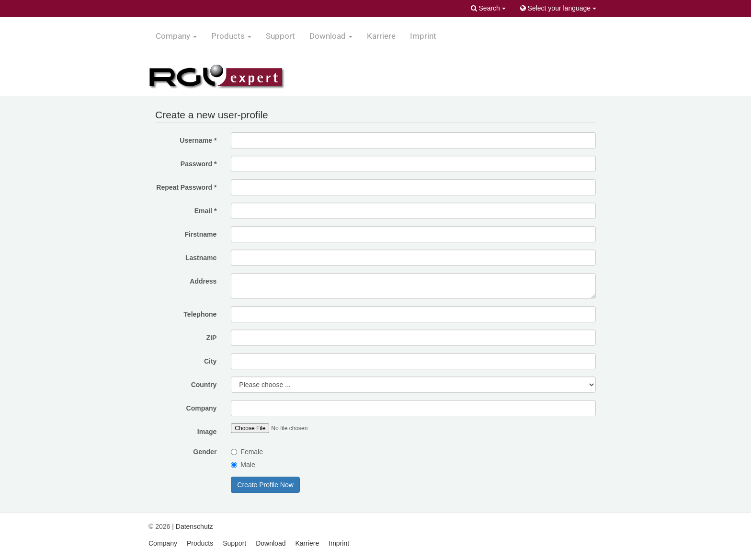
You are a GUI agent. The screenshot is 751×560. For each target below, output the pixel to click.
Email (206, 211)
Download (271, 543)
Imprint (423, 36)
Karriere (381, 36)
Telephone (200, 314)
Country (204, 385)
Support (280, 36)
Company (202, 408)
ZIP (212, 338)
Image (207, 432)
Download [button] (331, 36)
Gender (205, 452)
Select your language (558, 8)
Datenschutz (194, 526)
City (210, 361)
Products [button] (231, 36)
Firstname (200, 234)
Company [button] (176, 36)
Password (199, 164)
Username (198, 140)
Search (488, 8)
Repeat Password (186, 187)
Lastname (201, 258)
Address (203, 281)
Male (243, 465)
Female (247, 452)
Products (200, 543)
